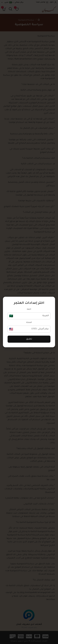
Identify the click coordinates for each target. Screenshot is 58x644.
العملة (29, 323)
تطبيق (29, 339)
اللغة (29, 309)
